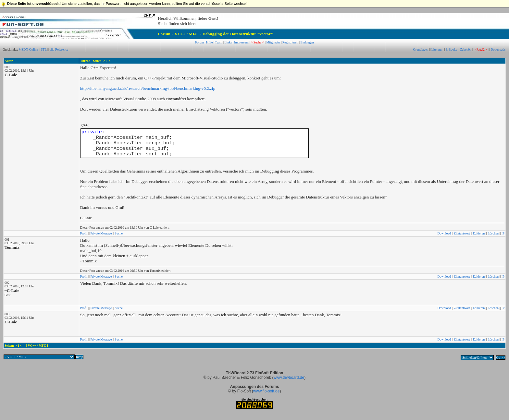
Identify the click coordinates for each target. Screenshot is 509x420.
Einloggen (307, 42)
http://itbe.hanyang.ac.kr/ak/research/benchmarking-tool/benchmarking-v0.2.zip (148, 88)
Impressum (241, 42)
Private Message (101, 233)
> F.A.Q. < (481, 49)
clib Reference (59, 49)
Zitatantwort (462, 233)
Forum (164, 34)
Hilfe (210, 42)
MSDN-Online (28, 49)
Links (228, 42)
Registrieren (290, 42)
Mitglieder (273, 42)
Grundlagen (421, 49)
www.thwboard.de (289, 378)
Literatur (437, 49)
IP (503, 233)
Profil (84, 233)
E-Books (451, 49)
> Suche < (258, 42)
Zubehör (466, 49)
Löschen (493, 233)
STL (44, 49)
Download (444, 233)
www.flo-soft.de (266, 391)
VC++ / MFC (186, 34)
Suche (118, 233)
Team (218, 42)
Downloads (498, 49)
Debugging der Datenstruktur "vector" (238, 34)
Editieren (479, 233)
